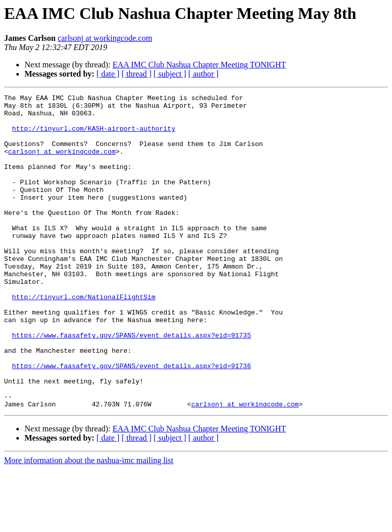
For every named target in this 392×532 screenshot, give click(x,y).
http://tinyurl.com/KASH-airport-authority (94, 136)
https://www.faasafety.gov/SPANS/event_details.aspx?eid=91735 (132, 384)
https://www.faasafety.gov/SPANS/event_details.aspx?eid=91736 (132, 421)
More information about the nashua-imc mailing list (89, 523)
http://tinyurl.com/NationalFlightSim (84, 338)
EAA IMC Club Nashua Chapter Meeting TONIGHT (199, 65)
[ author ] (204, 74)
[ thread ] (137, 74)
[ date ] (108, 74)
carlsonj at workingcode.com (105, 38)
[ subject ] (170, 74)
